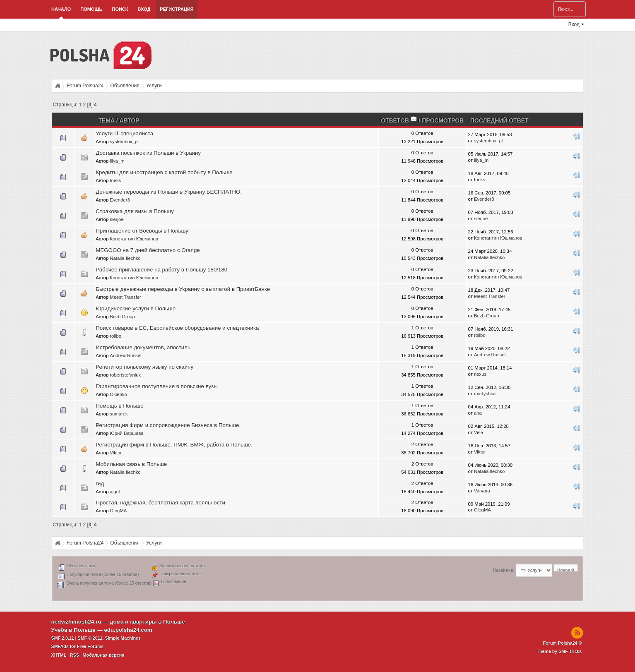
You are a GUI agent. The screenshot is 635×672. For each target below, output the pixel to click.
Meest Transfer (125, 297)
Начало (61, 9)
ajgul (115, 492)
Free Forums (90, 646)
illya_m (117, 161)
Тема (106, 120)
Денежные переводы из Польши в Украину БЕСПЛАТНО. (169, 192)
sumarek (119, 414)
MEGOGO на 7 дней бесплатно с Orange (148, 250)
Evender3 (120, 200)
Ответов (399, 120)
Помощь (91, 9)
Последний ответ (499, 120)
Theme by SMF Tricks (559, 651)
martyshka (485, 394)
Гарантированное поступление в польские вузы (157, 386)
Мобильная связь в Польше (131, 464)
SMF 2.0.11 (63, 638)
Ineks (115, 180)
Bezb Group (122, 317)
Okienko (118, 394)
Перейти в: (504, 570)
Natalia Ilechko (125, 258)
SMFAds (60, 646)
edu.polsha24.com (128, 630)
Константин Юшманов (134, 239)
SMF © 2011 (90, 638)
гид (100, 484)
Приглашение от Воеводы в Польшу (142, 231)
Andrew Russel (125, 355)
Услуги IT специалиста (124, 133)
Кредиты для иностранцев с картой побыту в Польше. (165, 172)
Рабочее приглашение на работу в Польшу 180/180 (161, 270)
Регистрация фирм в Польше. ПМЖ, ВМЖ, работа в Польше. (174, 445)
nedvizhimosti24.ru (76, 622)
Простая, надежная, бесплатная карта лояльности (160, 503)
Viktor (116, 453)
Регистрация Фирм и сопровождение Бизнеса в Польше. (168, 425)
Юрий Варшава (126, 433)
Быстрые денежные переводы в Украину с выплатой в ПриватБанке (183, 289)
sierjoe (117, 219)
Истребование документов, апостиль (143, 347)
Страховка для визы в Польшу (135, 211)
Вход (144, 9)
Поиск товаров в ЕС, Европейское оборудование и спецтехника (177, 328)
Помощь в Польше (120, 406)
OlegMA (118, 511)
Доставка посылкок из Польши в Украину (148, 153)
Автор (130, 120)
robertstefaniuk (125, 375)
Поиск (120, 9)
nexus (480, 374)
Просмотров (443, 120)
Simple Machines (123, 638)
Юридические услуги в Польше (136, 308)
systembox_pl (124, 142)
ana (478, 413)
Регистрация (177, 9)
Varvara (482, 491)
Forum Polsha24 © (563, 643)
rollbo (115, 336)
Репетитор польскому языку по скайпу (144, 367)
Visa (479, 432)
